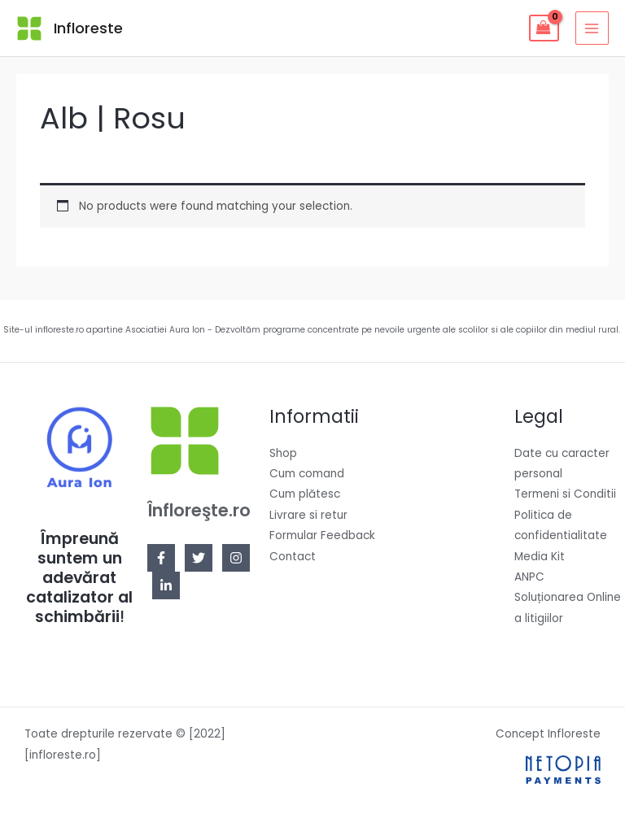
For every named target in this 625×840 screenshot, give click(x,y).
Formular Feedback (322, 535)
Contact (293, 557)
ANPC (529, 577)
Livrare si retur (308, 515)
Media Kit (540, 557)
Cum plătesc (305, 494)
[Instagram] (236, 558)
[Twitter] (199, 558)
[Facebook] (161, 558)
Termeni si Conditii (565, 494)
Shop (283, 453)
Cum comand (307, 474)
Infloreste (88, 28)
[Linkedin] (166, 585)
